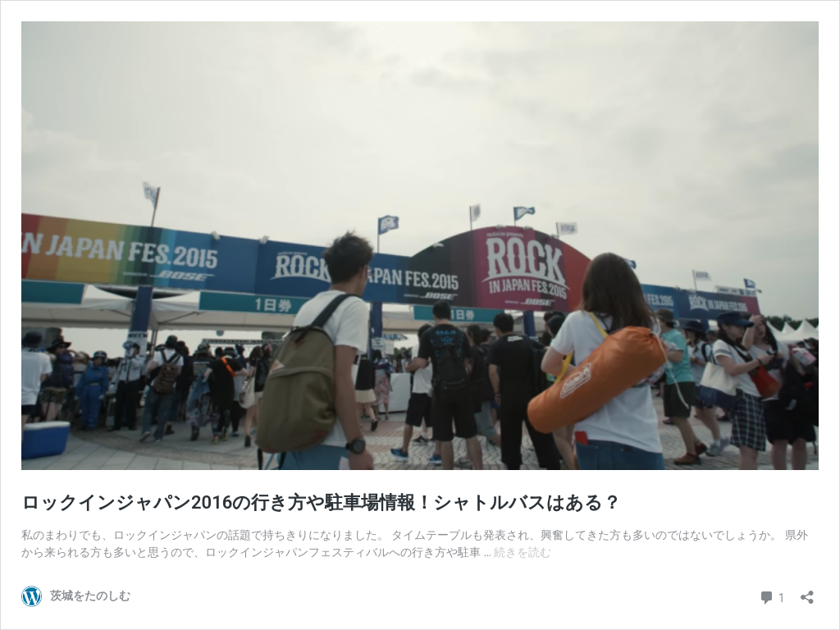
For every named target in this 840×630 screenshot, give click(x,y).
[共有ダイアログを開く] (807, 592)
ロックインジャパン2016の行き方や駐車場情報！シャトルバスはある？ (321, 502)
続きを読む (523, 552)
